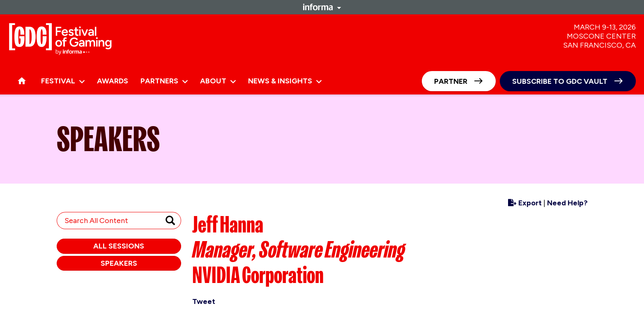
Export (525, 203)
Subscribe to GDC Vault (560, 81)
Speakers (119, 263)
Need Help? (567, 203)
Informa (322, 7)
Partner (451, 81)
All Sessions (119, 246)
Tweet (204, 301)
